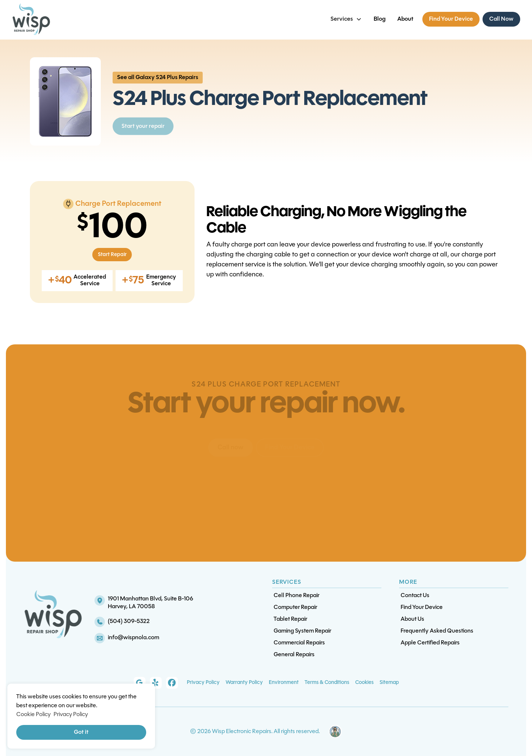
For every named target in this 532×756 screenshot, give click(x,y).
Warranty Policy (244, 683)
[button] (346, 19)
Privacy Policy (203, 683)
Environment (284, 683)
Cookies (364, 683)
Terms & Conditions (327, 683)
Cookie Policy (33, 715)
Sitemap (389, 683)
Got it (81, 732)
